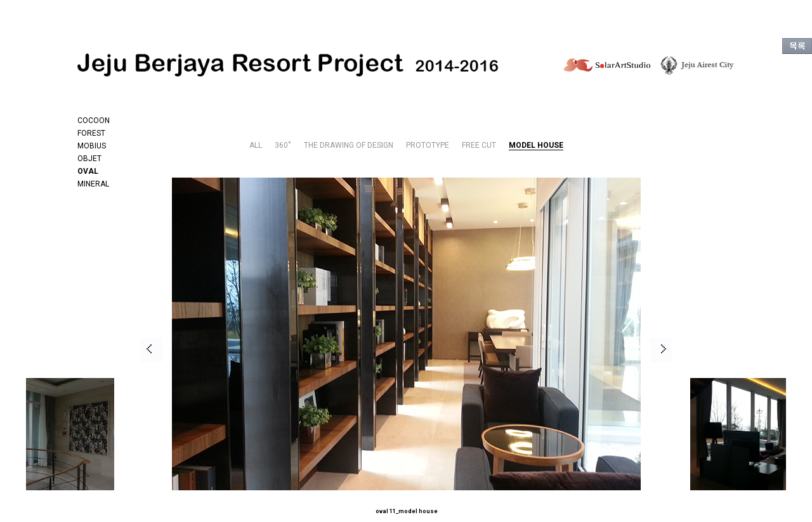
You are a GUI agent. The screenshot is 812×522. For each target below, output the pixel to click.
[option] (351, 350)
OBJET (89, 159)
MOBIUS (92, 146)
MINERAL (93, 184)
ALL (256, 146)
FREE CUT (479, 146)
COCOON (94, 121)
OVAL (88, 171)
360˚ (283, 146)
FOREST (91, 133)
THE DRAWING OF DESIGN (349, 146)
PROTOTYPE (428, 146)
